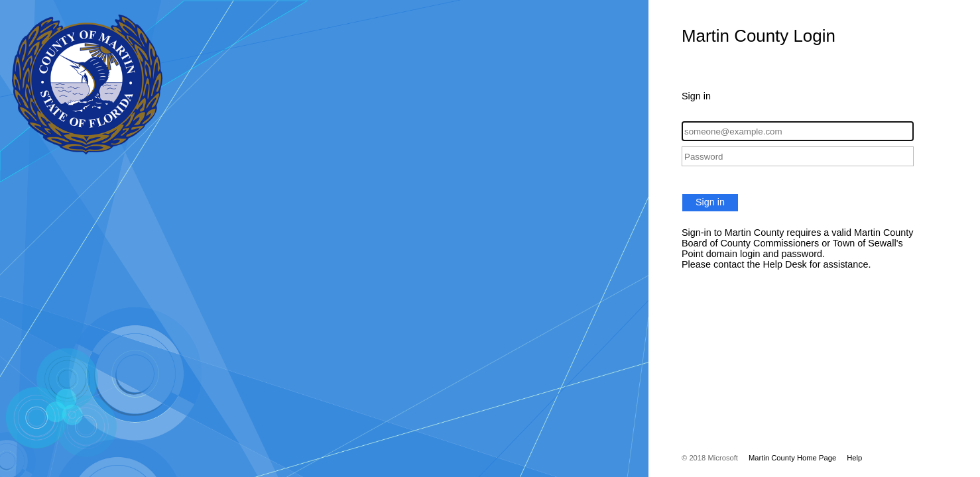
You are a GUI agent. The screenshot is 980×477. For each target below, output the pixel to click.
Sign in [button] (710, 202)
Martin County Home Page (792, 458)
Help (854, 458)
